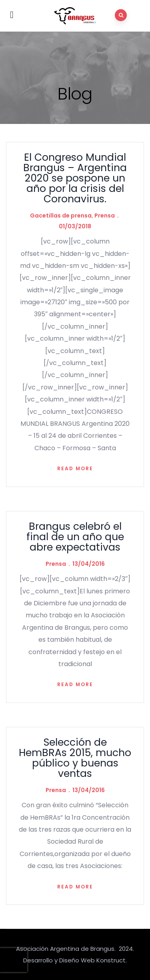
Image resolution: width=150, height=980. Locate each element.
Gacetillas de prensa (61, 216)
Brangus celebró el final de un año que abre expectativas (75, 537)
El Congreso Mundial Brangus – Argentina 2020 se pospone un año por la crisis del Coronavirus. (75, 178)
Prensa (105, 216)
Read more (75, 468)
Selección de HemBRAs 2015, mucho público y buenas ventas (75, 758)
